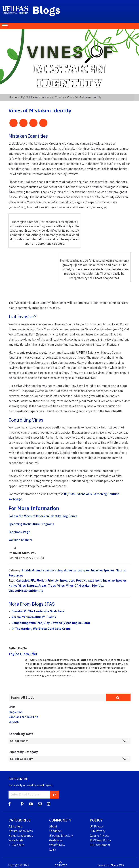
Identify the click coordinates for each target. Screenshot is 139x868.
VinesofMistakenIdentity (26, 591)
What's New (57, 845)
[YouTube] (31, 804)
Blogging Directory (61, 836)
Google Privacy (99, 836)
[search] (118, 697)
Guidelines (56, 840)
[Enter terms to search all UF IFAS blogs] (57, 698)
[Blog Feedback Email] (40, 804)
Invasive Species (103, 570)
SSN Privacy (98, 831)
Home (13, 97)
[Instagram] (49, 804)
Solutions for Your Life (23, 717)
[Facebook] (10, 804)
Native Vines (17, 586)
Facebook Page (19, 532)
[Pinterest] (22, 804)
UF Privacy (97, 826)
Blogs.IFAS (16, 712)
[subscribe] (54, 794)
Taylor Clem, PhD (23, 654)
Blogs (47, 10)
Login (53, 850)
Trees (52, 586)
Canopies (23, 580)
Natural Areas (37, 586)
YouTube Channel (20, 540)
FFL (33, 580)
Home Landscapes (77, 570)
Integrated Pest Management (81, 580)
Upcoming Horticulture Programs (31, 524)
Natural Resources (21, 831)
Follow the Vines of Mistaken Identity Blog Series (43, 516)
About (53, 826)
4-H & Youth (16, 845)
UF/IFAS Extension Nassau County (42, 97)
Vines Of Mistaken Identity (85, 586)
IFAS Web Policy (100, 840)
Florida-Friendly (48, 580)
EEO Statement (100, 845)
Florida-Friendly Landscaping (42, 570)
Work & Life (16, 840)
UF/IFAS (14, 722)
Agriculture (15, 826)
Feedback (56, 831)
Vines (61, 586)
